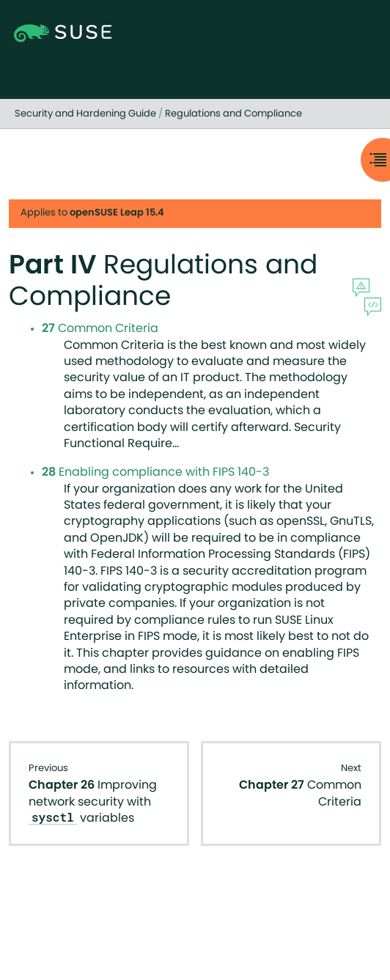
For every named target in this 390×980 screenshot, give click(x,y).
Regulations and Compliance (233, 114)
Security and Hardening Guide (85, 114)
